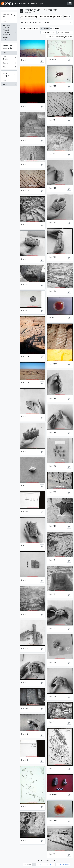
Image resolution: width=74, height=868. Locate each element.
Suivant (66, 865)
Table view (55, 28)
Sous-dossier (9, 58)
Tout (5, 21)
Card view (45, 28)
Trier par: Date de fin (48, 32)
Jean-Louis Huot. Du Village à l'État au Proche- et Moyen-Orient (9, 32)
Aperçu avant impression (29, 28)
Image (9, 85)
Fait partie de (7, 16)
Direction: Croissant (65, 32)
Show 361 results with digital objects (60, 37)
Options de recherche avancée (35, 23)
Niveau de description (8, 47)
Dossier (9, 63)
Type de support (7, 74)
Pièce (9, 67)
